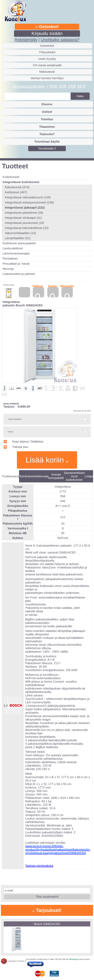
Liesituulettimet (13, 248)
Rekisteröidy (26, 40)
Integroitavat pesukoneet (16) (24, 223)
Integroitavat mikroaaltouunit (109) (28, 197)
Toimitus (47, 119)
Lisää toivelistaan (15, 419)
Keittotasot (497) (16, 192)
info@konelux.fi (43, 959)
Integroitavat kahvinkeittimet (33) (27, 228)
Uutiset (47, 112)
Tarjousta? (47, 134)
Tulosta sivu (16, 447)
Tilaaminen (47, 127)
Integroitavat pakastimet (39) (24, 213)
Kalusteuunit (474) (17, 187)
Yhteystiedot (47, 52)
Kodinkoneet (11, 177)
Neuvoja (8, 269)
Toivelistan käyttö (47, 142)
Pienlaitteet (10, 259)
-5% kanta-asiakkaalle (47, 65)
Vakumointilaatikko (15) (20, 233)
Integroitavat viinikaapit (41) (23, 218)
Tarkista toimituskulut (39, 866)
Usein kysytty (47, 59)
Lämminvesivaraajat (16, 253)
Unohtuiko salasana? (60, 40)
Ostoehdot (47, 46)
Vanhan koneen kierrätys (47, 78)
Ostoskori (47, 27)
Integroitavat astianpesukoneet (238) (29, 202)
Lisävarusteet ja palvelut (19, 274)
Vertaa (10, 432)
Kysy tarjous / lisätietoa (23, 441)
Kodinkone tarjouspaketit (19, 243)
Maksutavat (47, 72)
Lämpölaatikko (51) (18, 238)
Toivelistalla (47, 148)
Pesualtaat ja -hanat (16, 264)
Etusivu (47, 104)
